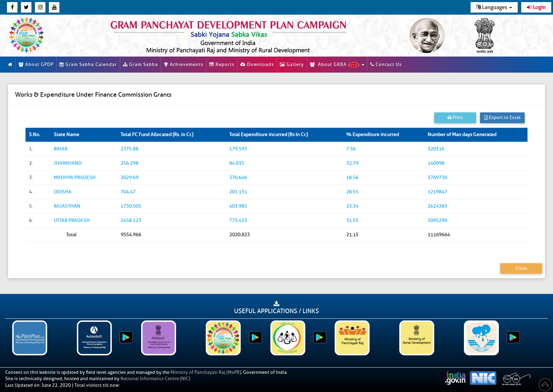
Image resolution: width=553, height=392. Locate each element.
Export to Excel (502, 117)
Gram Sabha (140, 64)
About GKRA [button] (337, 65)
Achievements (184, 64)
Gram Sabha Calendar (88, 64)
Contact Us (386, 64)
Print (455, 117)
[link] (246, 36)
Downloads (257, 64)
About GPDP (36, 64)
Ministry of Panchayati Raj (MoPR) (206, 372)
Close (521, 268)
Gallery (292, 64)
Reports (222, 64)
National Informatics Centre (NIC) (155, 379)
